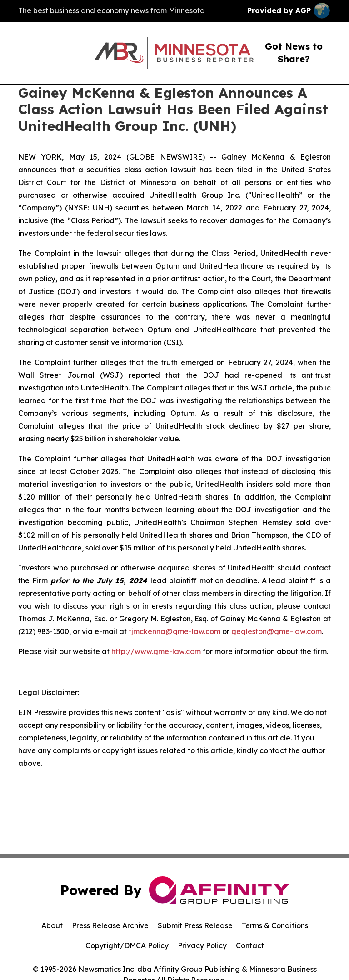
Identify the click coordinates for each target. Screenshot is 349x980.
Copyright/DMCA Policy (127, 945)
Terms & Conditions (275, 925)
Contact (250, 945)
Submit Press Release (195, 925)
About (52, 925)
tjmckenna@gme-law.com (174, 631)
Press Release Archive (110, 925)
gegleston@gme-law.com (277, 631)
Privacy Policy (202, 945)
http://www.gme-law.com (156, 651)
